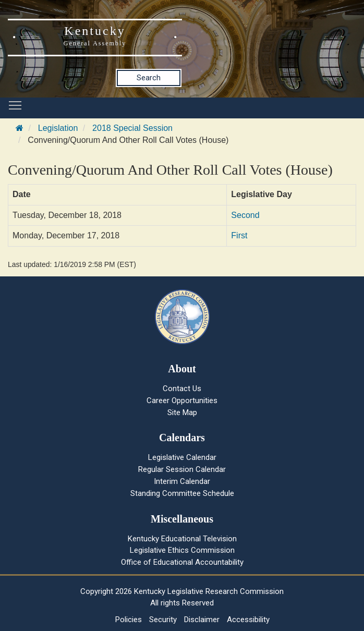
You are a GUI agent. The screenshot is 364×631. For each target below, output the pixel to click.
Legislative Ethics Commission (182, 550)
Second (245, 215)
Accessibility (248, 620)
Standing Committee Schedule (182, 493)
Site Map (182, 412)
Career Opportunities (182, 401)
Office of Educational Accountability (182, 562)
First (239, 235)
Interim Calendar (182, 481)
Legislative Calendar (182, 457)
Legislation (58, 128)
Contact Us (182, 389)
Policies (129, 620)
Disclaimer (202, 620)
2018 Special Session (132, 128)
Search (149, 78)
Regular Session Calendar (182, 469)
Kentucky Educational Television (182, 539)
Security (163, 620)
